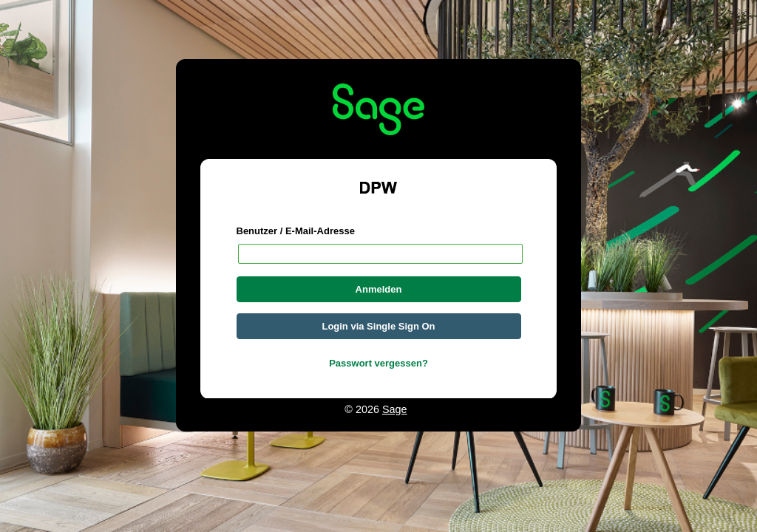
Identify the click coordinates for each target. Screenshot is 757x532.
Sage (395, 409)
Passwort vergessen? (378, 363)
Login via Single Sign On (378, 326)
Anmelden (379, 289)
